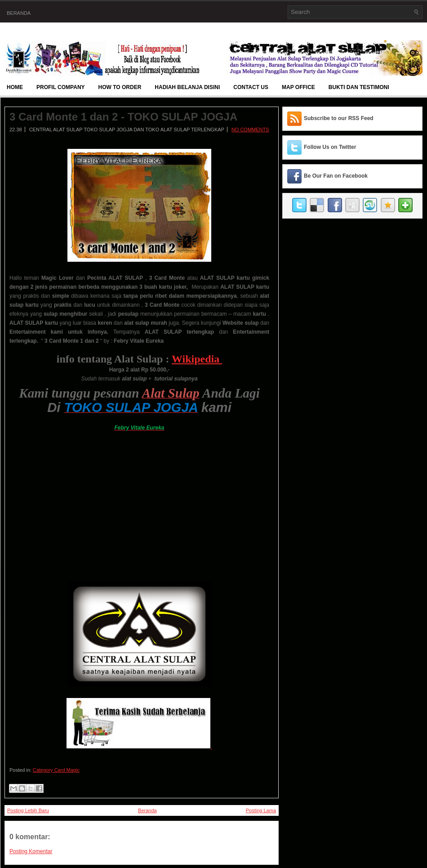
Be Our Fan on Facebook (336, 176)
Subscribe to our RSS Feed (339, 118)
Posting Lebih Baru (28, 810)
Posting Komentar (31, 851)
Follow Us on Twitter (330, 147)
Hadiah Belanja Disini (187, 87)
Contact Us (251, 87)
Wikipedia (197, 359)
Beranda (19, 13)
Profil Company (61, 87)
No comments (250, 130)
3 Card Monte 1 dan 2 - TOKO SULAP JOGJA (123, 117)
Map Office (298, 87)
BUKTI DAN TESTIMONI (359, 87)
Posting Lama (261, 810)
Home (15, 87)
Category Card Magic (56, 770)
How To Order (120, 87)
